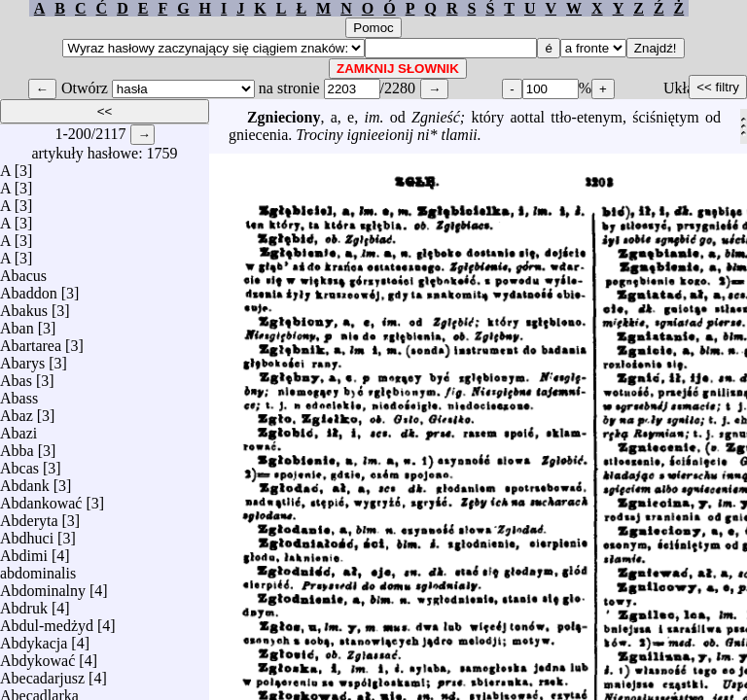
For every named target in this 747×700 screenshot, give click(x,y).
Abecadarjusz (42, 673)
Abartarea (31, 341)
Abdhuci (27, 533)
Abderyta (29, 516)
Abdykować (37, 656)
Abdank (25, 481)
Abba (17, 446)
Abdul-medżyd (47, 621)
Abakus (24, 306)
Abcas (19, 463)
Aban (17, 323)
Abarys (22, 358)
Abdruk (24, 603)
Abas (16, 376)
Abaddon (29, 288)
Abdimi (24, 551)
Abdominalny (43, 586)
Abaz (17, 411)
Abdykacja (34, 638)
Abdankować (41, 498)
